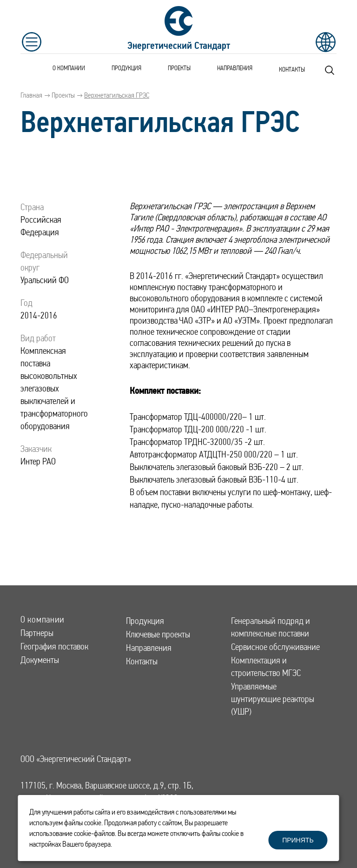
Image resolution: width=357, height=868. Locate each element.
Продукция (126, 68)
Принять (298, 840)
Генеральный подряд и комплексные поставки (271, 627)
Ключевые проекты (158, 634)
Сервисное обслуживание (275, 647)
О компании (69, 68)
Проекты (179, 68)
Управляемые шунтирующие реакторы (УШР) (273, 699)
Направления (235, 68)
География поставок (54, 646)
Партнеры (37, 633)
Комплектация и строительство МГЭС (266, 667)
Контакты (292, 69)
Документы (40, 660)
